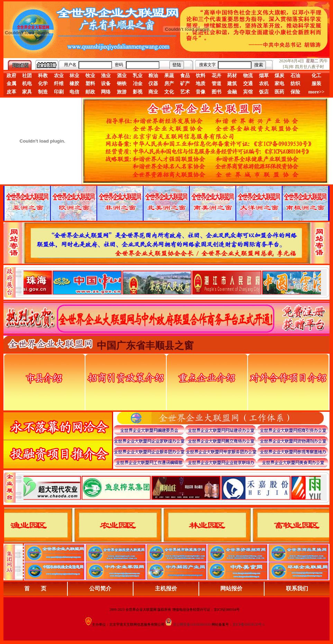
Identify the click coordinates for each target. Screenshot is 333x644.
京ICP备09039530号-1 (249, 624)
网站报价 (231, 588)
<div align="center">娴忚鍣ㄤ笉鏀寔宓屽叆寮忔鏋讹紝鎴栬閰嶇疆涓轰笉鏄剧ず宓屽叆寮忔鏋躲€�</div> (172, 282)
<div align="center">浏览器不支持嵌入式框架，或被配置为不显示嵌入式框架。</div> (172, 488)
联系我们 (297, 588)
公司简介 (100, 588)
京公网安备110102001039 (192, 624)
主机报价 (166, 588)
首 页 (35, 588)
